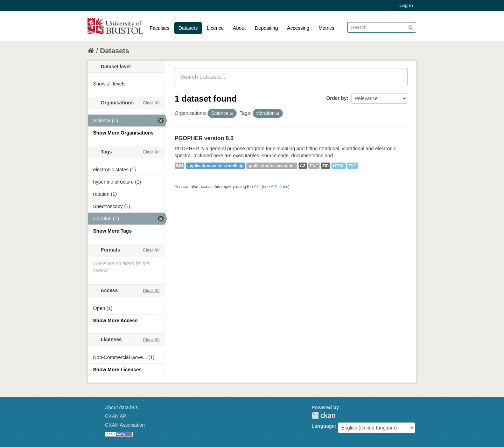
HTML (339, 166)
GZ (303, 166)
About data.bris (121, 407)
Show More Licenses (117, 370)
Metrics (326, 28)
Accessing (298, 28)
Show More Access (115, 321)
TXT (352, 166)
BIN (180, 166)
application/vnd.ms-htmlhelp (215, 166)
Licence (215, 28)
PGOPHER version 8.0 (204, 138)
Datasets (188, 28)
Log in (406, 5)
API (257, 187)
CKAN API (116, 416)
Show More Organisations (123, 133)
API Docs (280, 187)
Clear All (151, 103)
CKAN (323, 415)
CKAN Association (125, 425)
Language (323, 426)
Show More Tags (112, 231)
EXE (314, 166)
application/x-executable (272, 166)
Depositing (266, 28)
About (239, 28)
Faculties (160, 28)
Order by (336, 98)
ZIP (325, 166)
